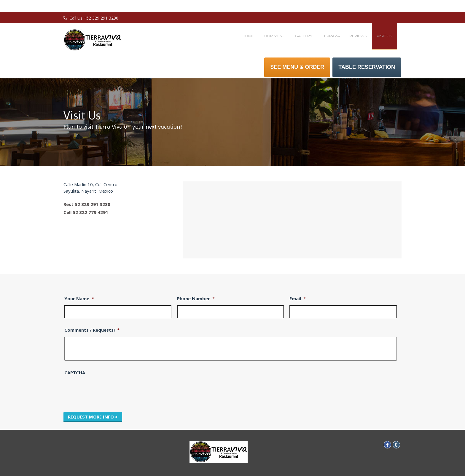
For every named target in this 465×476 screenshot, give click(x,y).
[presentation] (109, 391)
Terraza (331, 36)
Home (248, 36)
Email (298, 299)
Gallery (304, 36)
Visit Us (384, 36)
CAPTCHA (75, 373)
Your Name (79, 299)
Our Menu (275, 36)
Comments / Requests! (92, 330)
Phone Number (196, 299)
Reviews (358, 36)
